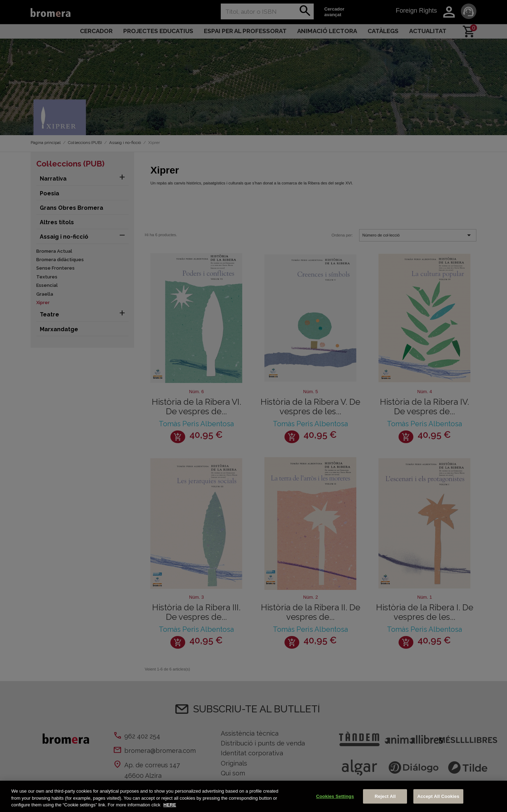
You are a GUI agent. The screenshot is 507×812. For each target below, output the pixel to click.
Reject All (385, 796)
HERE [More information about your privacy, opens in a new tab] (170, 805)
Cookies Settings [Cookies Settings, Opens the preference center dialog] (335, 796)
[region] (254, 796)
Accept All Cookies (438, 796)
